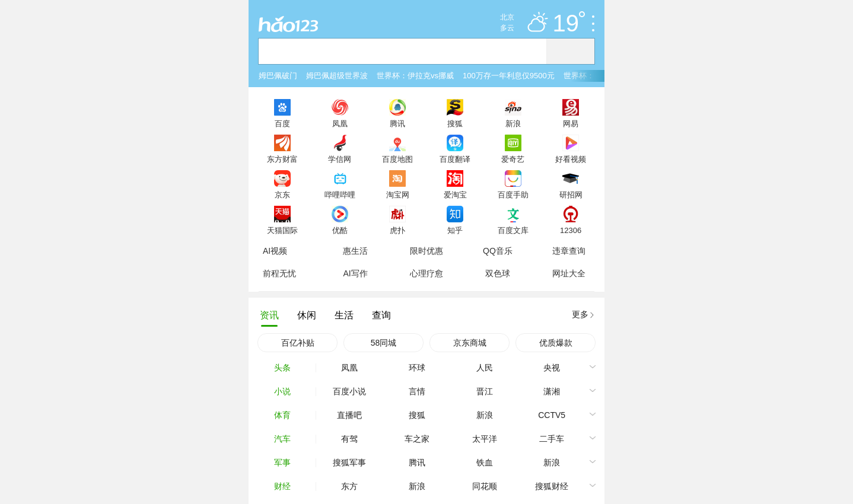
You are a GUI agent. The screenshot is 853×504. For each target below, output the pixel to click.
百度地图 (397, 159)
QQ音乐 (498, 251)
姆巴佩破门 (278, 76)
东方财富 (282, 159)
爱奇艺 (513, 159)
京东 (282, 194)
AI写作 (355, 273)
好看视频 (571, 159)
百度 (282, 123)
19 (569, 24)
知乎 (455, 230)
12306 (571, 230)
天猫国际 (282, 230)
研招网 (571, 194)
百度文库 (513, 230)
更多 (580, 314)
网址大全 (569, 273)
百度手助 (513, 194)
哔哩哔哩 (340, 194)
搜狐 (455, 123)
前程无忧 (279, 273)
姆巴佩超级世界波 (337, 76)
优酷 (340, 230)
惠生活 (355, 251)
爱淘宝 (455, 194)
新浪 (513, 123)
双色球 (498, 273)
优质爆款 (556, 343)
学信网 (340, 159)
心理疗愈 (426, 273)
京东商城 (470, 343)
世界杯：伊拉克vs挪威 (415, 76)
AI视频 (275, 251)
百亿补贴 (298, 343)
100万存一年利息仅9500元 (509, 76)
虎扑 (397, 230)
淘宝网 (398, 194)
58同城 (384, 343)
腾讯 (397, 123)
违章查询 (569, 251)
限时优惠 (426, 251)
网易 (571, 123)
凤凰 (340, 123)
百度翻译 (455, 159)
